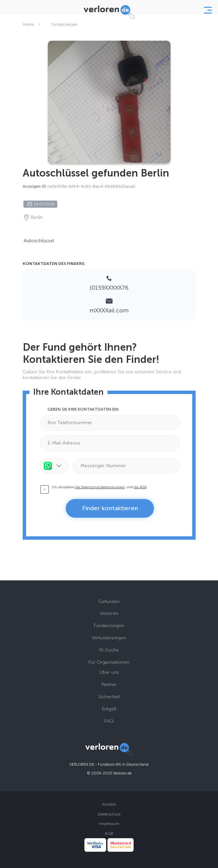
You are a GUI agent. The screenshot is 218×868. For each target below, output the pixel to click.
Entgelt (109, 709)
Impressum (109, 824)
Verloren (109, 613)
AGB (109, 833)
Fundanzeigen (64, 24)
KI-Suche (109, 650)
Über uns (109, 672)
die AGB (140, 487)
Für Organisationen (109, 662)
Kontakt (109, 804)
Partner (109, 685)
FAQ (109, 721)
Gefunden (109, 602)
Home (28, 24)
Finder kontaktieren (110, 508)
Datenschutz (109, 814)
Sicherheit (109, 697)
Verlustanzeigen (109, 638)
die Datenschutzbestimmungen (100, 487)
